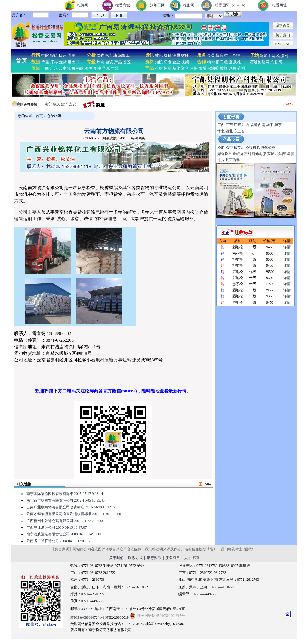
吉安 (72, 104)
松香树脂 (253, 148)
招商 (220, 62)
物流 (228, 62)
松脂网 (189, 5)
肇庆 (56, 104)
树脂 (168, 68)
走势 (63, 62)
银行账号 (154, 558)
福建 (80, 68)
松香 (100, 55)
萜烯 (194, 68)
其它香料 (233, 160)
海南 (89, 68)
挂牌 (45, 55)
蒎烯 (202, 68)
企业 (176, 62)
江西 (71, 68)
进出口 (74, 62)
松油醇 (213, 68)
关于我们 (283, 35)
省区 (127, 62)
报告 (237, 55)
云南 (63, 68)
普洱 (64, 104)
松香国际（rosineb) (230, 5)
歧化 (176, 68)
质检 (237, 62)
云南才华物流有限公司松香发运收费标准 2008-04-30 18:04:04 (75, 514)
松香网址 (279, 5)
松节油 (111, 55)
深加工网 (157, 5)
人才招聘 (192, 558)
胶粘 (168, 55)
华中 (97, 68)
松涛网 (83, 5)
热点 (100, 62)
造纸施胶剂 (242, 154)
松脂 (159, 68)
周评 (71, 55)
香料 (241, 68)
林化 (159, 55)
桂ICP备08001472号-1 (87, 617)
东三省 (239, 131)
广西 (45, 68)
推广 (228, 55)
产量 (45, 62)
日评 (63, 55)
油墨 (176, 55)
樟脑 (224, 68)
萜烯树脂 (259, 154)
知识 (159, 62)
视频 (185, 62)
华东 (106, 68)
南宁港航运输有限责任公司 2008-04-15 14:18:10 (64, 534)
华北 (115, 68)
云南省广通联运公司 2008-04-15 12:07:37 (59, 541)
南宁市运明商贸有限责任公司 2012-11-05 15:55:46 (66, 500)
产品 (118, 62)
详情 (287, 247)
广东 (54, 68)
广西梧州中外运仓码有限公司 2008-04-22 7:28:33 (65, 521)
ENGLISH (283, 44)
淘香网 (276, 62)
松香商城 (123, 5)
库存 (54, 62)
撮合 (220, 55)
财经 (185, 55)
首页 (39, 116)
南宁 (48, 104)
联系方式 (135, 558)
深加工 (124, 55)
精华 (211, 62)
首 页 (21, 61)
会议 (109, 62)
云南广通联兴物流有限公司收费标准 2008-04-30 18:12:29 (71, 507)
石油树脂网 (260, 62)
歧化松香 (268, 148)
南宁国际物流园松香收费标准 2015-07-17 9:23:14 (65, 494)
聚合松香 (225, 154)
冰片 (233, 68)
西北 (229, 131)
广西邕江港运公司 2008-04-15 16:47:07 (57, 527)
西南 (262, 125)
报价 (54, 55)
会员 (211, 55)
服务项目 (173, 558)
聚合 (185, 68)
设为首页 (283, 25)
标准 (168, 62)
